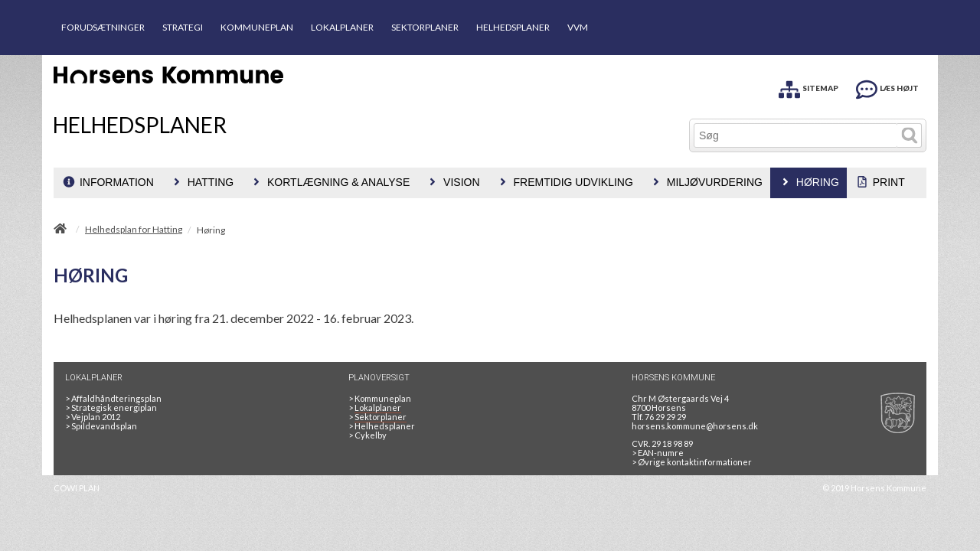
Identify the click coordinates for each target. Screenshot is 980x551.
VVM (578, 27)
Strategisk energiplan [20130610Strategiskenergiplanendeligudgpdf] (111, 408)
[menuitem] (108, 183)
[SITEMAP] (808, 87)
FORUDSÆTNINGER (103, 27)
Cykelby (367, 435)
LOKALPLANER (342, 27)
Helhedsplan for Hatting (134, 230)
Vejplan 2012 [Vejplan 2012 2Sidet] (93, 417)
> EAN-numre (658, 453)
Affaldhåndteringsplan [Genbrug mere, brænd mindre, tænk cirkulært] (113, 398)
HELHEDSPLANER (513, 27)
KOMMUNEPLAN (257, 27)
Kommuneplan (380, 398)
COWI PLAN (77, 488)
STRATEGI (183, 27)
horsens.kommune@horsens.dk (695, 426)
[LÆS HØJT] (887, 87)
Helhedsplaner (382, 426)
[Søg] (796, 135)
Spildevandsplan (101, 426)
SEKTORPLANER (425, 27)
